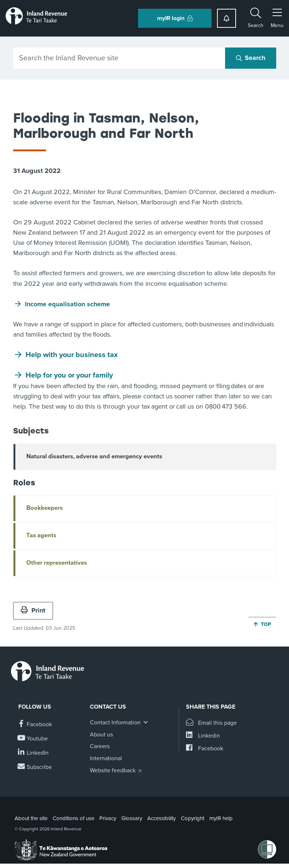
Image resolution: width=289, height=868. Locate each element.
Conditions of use (73, 818)
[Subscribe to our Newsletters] (35, 767)
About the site (31, 818)
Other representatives (57, 563)
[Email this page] (211, 723)
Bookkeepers (45, 508)
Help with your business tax (72, 355)
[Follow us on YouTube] (33, 739)
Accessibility (161, 818)
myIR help (221, 818)
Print (33, 610)
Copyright (193, 818)
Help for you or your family (69, 375)
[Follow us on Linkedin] (33, 753)
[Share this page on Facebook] (205, 749)
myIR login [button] (175, 18)
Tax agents (41, 535)
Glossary (132, 818)
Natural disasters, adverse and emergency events (94, 456)
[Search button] (251, 58)
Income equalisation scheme (68, 304)
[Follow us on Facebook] (35, 725)
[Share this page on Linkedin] (203, 736)
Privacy (108, 818)
